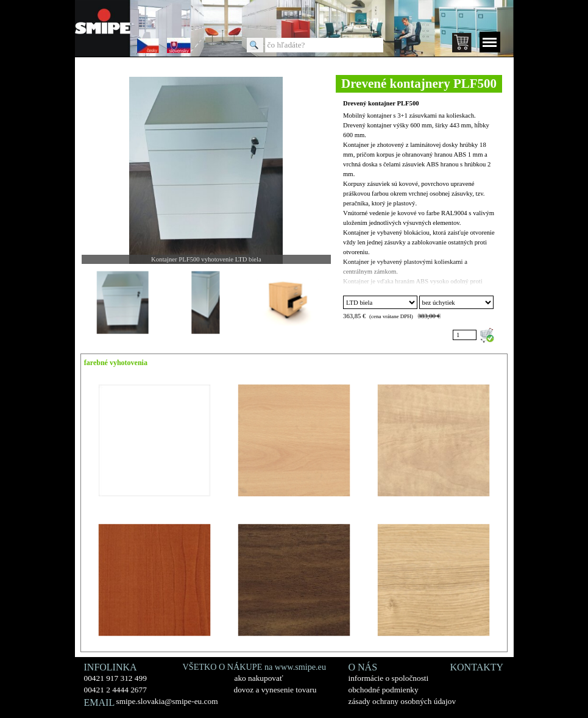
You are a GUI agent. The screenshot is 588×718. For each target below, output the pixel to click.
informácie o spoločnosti (389, 678)
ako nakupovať (259, 678)
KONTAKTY (477, 667)
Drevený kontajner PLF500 (381, 103)
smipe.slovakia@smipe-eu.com (167, 701)
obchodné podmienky (384, 690)
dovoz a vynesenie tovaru (275, 690)
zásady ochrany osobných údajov (402, 701)
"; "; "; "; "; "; (380, 302)
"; (456, 302)
